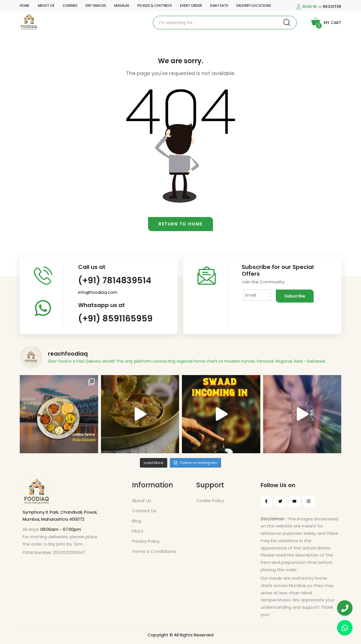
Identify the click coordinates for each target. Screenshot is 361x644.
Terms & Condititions (154, 551)
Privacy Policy (146, 541)
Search (287, 23)
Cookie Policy (210, 500)
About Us (142, 500)
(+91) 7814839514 (115, 281)
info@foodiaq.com (98, 292)
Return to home (180, 224)
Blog (137, 521)
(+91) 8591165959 (115, 319)
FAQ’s (138, 531)
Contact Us (144, 511)
